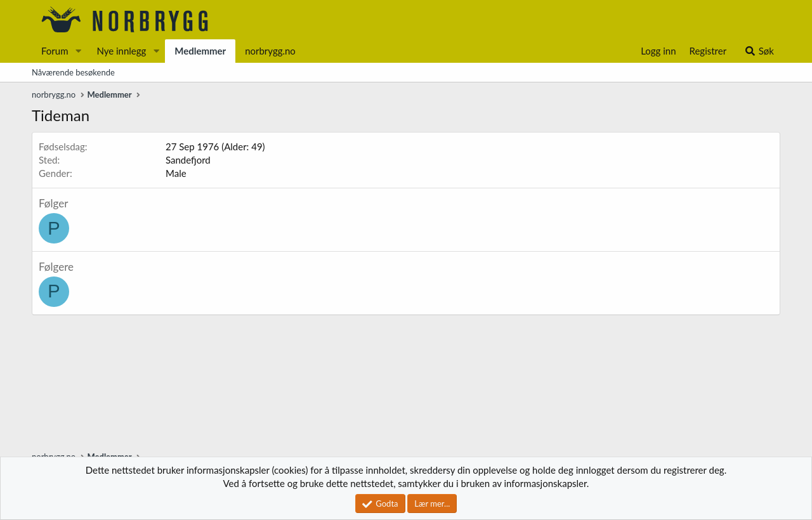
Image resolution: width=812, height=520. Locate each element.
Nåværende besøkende (73, 72)
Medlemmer (200, 51)
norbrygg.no (270, 51)
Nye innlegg (121, 51)
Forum (55, 51)
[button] (78, 51)
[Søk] (759, 51)
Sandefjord (188, 160)
